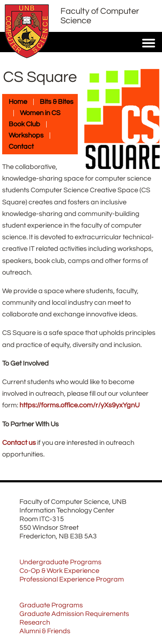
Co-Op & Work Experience (59, 571)
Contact (21, 147)
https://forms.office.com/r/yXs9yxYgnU (79, 405)
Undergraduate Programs (60, 562)
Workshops (26, 135)
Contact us (19, 443)
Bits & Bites (57, 102)
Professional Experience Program (72, 579)
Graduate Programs (51, 605)
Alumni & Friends (45, 631)
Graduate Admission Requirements (74, 614)
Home (18, 102)
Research (35, 622)
